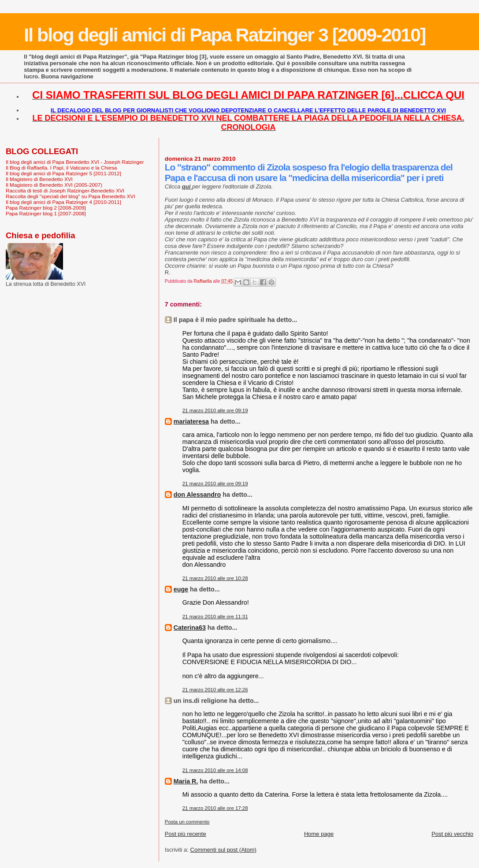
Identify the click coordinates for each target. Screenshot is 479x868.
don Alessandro (197, 495)
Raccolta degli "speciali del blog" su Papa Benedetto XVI (71, 196)
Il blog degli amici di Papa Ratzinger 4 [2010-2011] (63, 202)
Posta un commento (187, 822)
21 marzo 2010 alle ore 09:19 (215, 410)
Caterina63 (190, 628)
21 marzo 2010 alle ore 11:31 (215, 617)
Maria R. (186, 781)
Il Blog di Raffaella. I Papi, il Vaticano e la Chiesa (61, 168)
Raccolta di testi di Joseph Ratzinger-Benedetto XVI (65, 190)
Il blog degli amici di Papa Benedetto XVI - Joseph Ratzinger (75, 162)
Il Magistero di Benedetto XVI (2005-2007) (54, 185)
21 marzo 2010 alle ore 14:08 (215, 770)
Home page (319, 834)
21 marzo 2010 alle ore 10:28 (215, 578)
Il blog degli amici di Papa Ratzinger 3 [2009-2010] (225, 35)
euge (181, 589)
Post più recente (186, 834)
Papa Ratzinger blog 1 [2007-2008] (46, 213)
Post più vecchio (452, 834)
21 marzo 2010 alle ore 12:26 (215, 690)
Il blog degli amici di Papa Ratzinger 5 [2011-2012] (63, 173)
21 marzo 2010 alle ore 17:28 (215, 808)
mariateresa (191, 421)
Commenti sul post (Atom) (223, 850)
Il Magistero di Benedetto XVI (39, 179)
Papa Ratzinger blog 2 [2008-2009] (46, 208)
